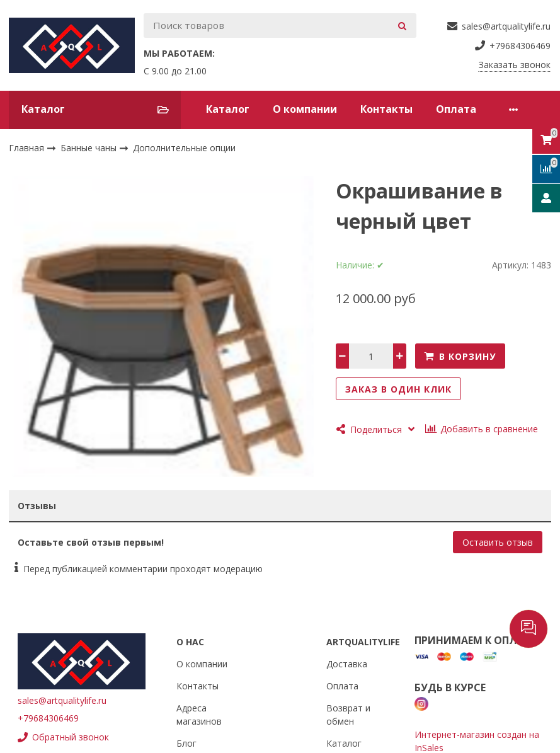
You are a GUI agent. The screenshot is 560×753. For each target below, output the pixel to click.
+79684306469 (48, 718)
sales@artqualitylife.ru (62, 700)
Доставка (347, 664)
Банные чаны (90, 148)
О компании (305, 109)
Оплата (456, 109)
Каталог (228, 109)
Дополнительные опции (184, 148)
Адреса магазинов (199, 715)
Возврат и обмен (348, 715)
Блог (186, 743)
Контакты (386, 109)
